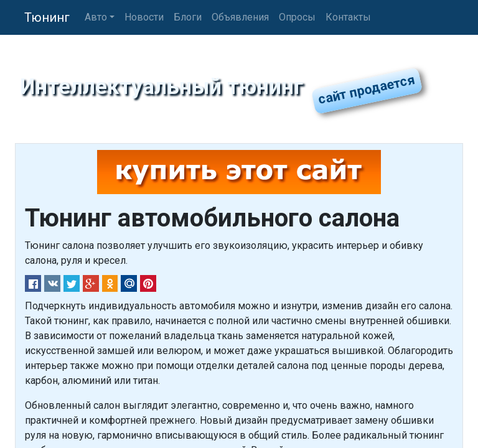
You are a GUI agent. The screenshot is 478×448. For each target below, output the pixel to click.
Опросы (297, 17)
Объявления (240, 17)
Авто (96, 17)
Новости (144, 17)
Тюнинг (47, 17)
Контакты (348, 17)
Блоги (188, 17)
